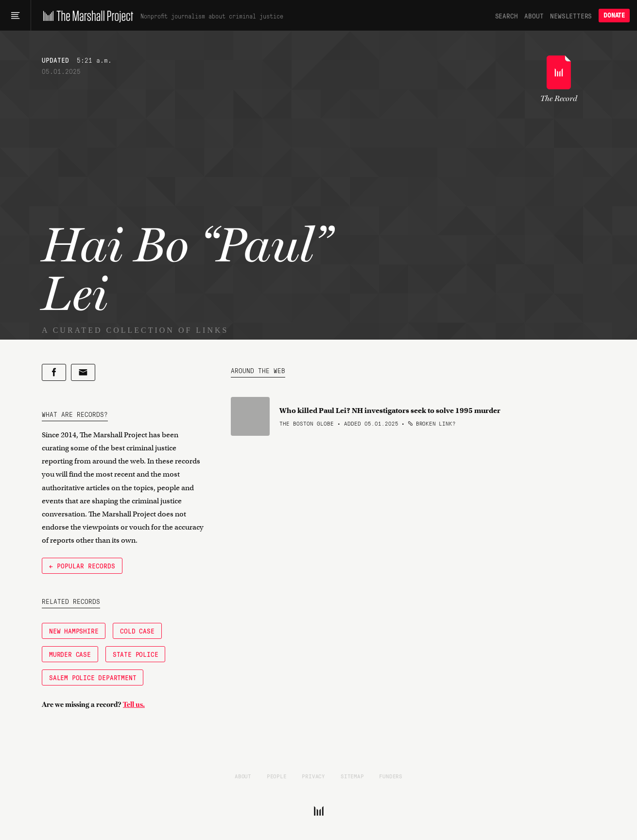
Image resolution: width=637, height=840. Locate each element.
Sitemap (352, 776)
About (534, 16)
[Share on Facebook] (54, 372)
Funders (391, 776)
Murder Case (70, 654)
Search (507, 16)
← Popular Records (82, 566)
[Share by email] (83, 372)
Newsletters (571, 16)
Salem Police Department (93, 677)
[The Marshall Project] (86, 16)
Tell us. (134, 704)
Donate (614, 15)
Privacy (313, 776)
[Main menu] (15, 16)
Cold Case (137, 631)
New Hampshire (74, 631)
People (277, 776)
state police (136, 654)
